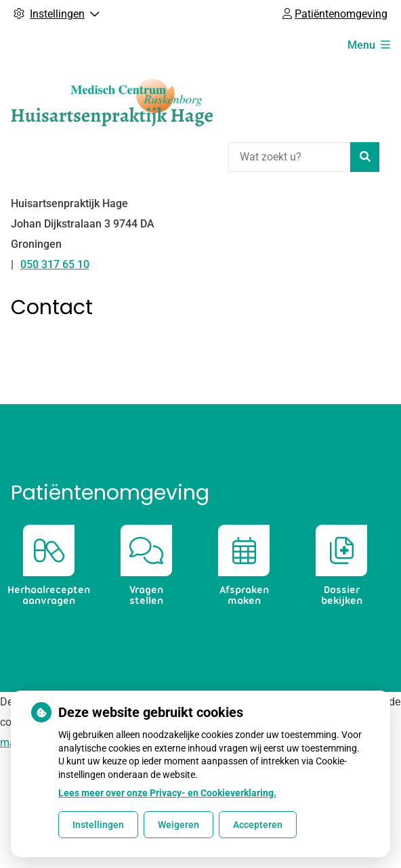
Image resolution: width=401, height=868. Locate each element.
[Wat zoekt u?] (289, 157)
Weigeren (178, 825)
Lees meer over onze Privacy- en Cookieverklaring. (167, 793)
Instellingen (98, 825)
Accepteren (258, 825)
